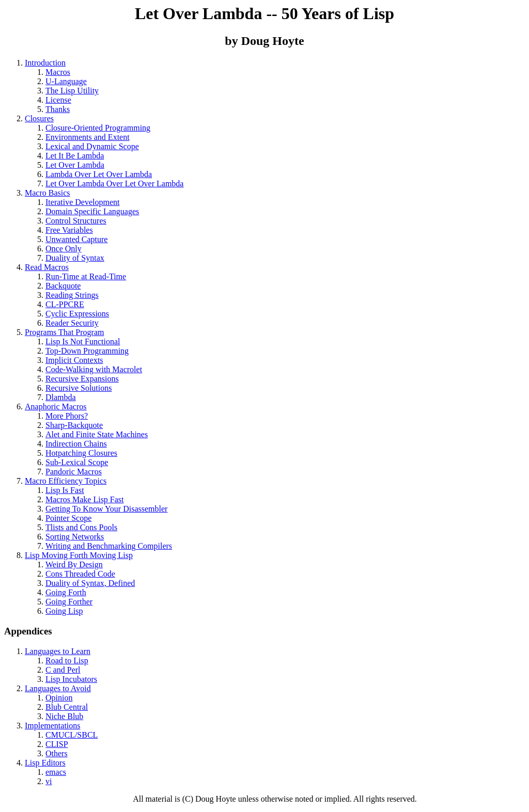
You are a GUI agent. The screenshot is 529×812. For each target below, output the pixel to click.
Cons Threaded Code (80, 574)
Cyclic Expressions (77, 314)
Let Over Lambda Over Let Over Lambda (114, 184)
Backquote (63, 286)
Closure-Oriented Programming (98, 128)
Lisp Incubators (71, 679)
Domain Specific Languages (92, 211)
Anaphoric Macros (56, 407)
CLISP (57, 744)
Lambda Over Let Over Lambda (99, 174)
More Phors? (67, 416)
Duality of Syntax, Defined (90, 583)
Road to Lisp (67, 660)
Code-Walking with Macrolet (94, 369)
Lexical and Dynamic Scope (92, 146)
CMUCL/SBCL (72, 735)
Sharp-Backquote (74, 425)
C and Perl (63, 670)
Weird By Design (74, 564)
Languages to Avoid (58, 688)
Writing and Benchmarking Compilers (109, 546)
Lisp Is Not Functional (83, 341)
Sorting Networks (75, 537)
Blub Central (67, 707)
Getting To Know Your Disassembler (106, 509)
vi (49, 781)
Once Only (64, 249)
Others (57, 753)
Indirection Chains (76, 444)
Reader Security (72, 323)
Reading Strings (72, 295)
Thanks (58, 109)
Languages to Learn (58, 651)
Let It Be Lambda (75, 156)
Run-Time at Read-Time (86, 276)
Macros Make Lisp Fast (85, 499)
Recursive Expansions (82, 379)
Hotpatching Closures (81, 453)
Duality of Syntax (75, 258)
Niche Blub (64, 716)
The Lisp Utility (72, 91)
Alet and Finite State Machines (97, 434)
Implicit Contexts (74, 360)
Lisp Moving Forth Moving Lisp (79, 555)
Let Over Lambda (75, 165)
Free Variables (69, 230)
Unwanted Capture (76, 239)
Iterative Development (83, 202)
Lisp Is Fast (65, 490)
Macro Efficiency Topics (66, 481)
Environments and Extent (88, 137)
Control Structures (76, 221)
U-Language (66, 81)
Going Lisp (64, 611)
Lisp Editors (45, 763)
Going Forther (69, 602)
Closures (39, 118)
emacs (56, 772)
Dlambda (61, 397)
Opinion (59, 698)
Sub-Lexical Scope (77, 462)
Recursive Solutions (79, 388)
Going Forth (66, 592)
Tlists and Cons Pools (81, 527)
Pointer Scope (68, 518)
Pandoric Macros (74, 472)
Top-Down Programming (87, 351)
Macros (58, 72)
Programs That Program (64, 332)
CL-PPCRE (65, 304)
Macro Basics (48, 193)
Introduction (45, 63)
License (58, 100)
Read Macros (47, 267)
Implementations (53, 726)
